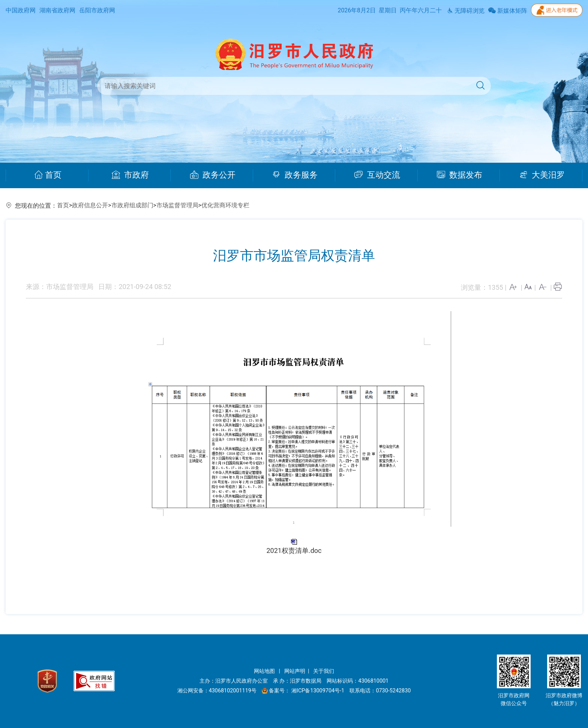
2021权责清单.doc (294, 550)
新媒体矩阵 (508, 11)
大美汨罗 (542, 175)
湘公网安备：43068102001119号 (217, 691)
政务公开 (213, 175)
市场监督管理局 (177, 205)
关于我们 (324, 671)
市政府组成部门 (132, 205)
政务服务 (295, 175)
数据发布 (460, 175)
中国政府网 (21, 10)
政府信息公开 (90, 205)
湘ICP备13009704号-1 (319, 691)
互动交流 (377, 175)
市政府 (130, 175)
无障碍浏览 (466, 11)
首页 (48, 175)
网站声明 (295, 671)
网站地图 (265, 671)
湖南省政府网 (57, 10)
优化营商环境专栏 (225, 205)
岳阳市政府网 (97, 10)
